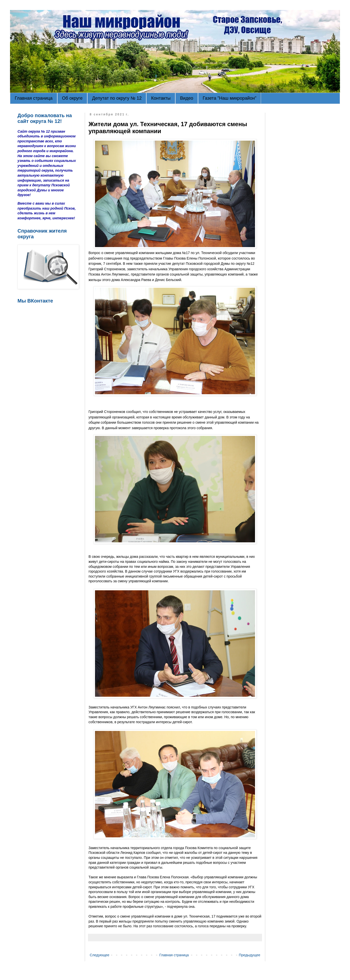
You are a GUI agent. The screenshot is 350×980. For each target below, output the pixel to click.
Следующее (99, 955)
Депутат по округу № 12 (117, 98)
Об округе (72, 98)
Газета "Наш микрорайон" (230, 98)
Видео (187, 98)
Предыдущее (249, 955)
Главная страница (34, 98)
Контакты (161, 98)
